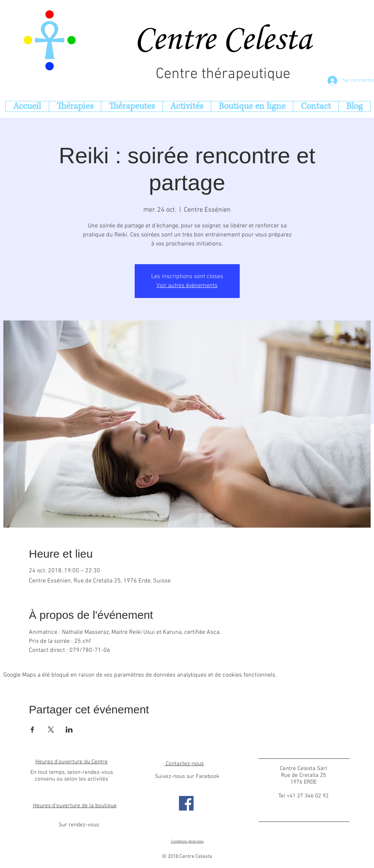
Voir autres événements (187, 286)
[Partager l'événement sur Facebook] (32, 730)
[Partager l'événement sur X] (51, 730)
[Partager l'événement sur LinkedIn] (69, 730)
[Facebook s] (186, 803)
